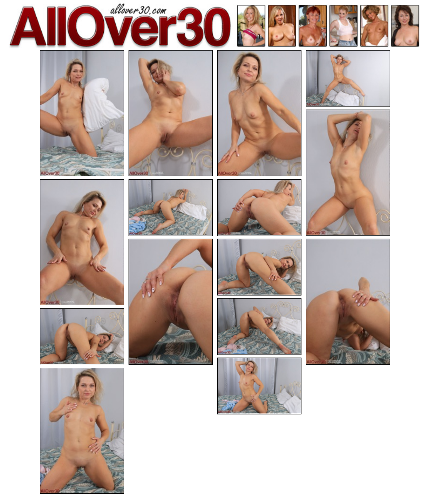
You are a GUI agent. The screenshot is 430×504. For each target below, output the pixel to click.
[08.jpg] (259, 208)
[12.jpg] (259, 327)
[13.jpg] (82, 337)
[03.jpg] (259, 113)
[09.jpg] (171, 302)
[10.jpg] (259, 267)
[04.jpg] (348, 79)
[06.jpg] (82, 242)
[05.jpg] (348, 173)
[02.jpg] (171, 113)
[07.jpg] (171, 208)
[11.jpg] (348, 302)
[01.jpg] (82, 113)
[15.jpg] (82, 431)
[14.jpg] (259, 386)
